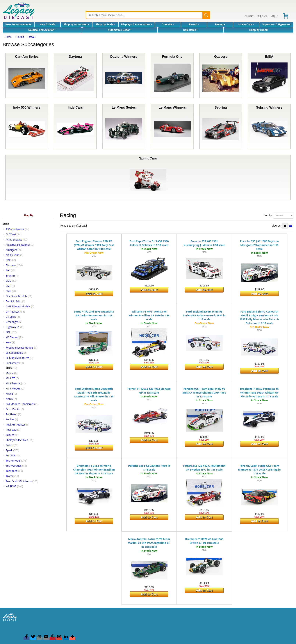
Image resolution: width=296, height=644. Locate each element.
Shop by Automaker (76, 24)
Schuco (10, 435)
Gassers (221, 76)
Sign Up (263, 16)
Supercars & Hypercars (276, 24)
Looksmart (12, 363)
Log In (274, 16)
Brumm (10, 276)
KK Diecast (12, 337)
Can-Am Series (27, 76)
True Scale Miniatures (19, 481)
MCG (32, 37)
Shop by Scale (105, 24)
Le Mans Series (124, 127)
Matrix (10, 373)
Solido (9, 445)
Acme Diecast (14, 240)
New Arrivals (47, 24)
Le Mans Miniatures (17, 358)
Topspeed (12, 471)
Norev (9, 399)
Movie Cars (246, 24)
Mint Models (13, 389)
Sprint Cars (148, 177)
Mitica (9, 394)
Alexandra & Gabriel (18, 245)
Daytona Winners (124, 76)
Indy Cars (75, 127)
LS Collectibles (14, 353)
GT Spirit (11, 317)
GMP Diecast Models (18, 306)
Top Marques (14, 466)
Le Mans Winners (172, 127)
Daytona (75, 76)
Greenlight (12, 322)
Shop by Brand (258, 30)
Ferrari (194, 24)
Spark (9, 450)
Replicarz (11, 430)
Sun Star (11, 455)
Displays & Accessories (137, 24)
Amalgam (11, 250)
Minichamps (13, 383)
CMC (8, 281)
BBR (8, 260)
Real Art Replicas (16, 425)
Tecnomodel (13, 461)
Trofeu (10, 476)
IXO (8, 332)
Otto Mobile (13, 409)
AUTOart (11, 234)
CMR (8, 291)
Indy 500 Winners (27, 127)
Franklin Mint (14, 301)
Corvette (168, 24)
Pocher (10, 419)
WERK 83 (11, 486)
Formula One (172, 76)
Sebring (221, 127)
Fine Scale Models (16, 296)
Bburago (11, 265)
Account (250, 16)
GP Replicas (13, 312)
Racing (220, 24)
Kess (8, 342)
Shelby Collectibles (17, 440)
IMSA (269, 76)
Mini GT (10, 378)
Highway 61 (13, 327)
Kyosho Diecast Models (19, 348)
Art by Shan (13, 255)
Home (8, 37)
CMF (8, 286)
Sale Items (191, 30)
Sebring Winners (269, 127)
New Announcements (19, 24)
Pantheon (11, 414)
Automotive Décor (120, 30)
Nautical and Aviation (42, 30)
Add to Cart (94, 294)
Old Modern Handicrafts (20, 404)
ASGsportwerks (15, 229)
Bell (8, 270)
